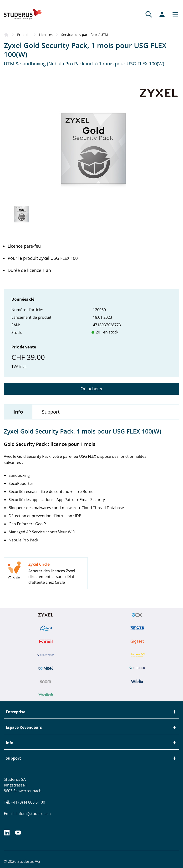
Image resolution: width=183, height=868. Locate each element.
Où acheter (92, 389)
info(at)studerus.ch (34, 814)
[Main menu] (174, 14)
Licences (46, 35)
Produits (24, 35)
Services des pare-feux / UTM (85, 35)
